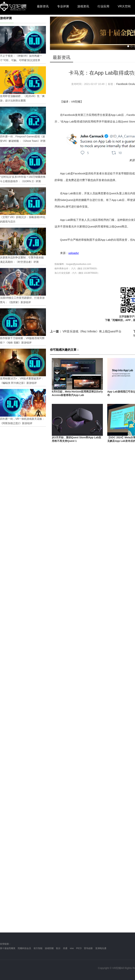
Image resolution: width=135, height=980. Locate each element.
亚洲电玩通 (101, 948)
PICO (79, 948)
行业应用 (103, 6)
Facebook (122, 84)
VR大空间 (124, 6)
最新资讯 (43, 6)
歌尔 (58, 948)
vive (72, 948)
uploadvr (74, 253)
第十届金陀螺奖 (8, 948)
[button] (128, 46)
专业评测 (63, 6)
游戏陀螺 (49, 948)
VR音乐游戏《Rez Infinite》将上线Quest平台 (86, 331)
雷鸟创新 (88, 948)
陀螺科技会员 (24, 948)
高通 (65, 948)
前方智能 (38, 948)
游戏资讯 (83, 6)
